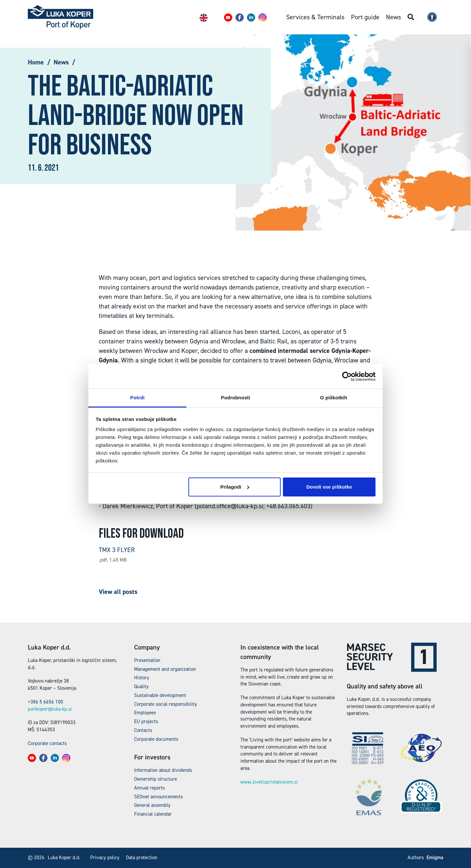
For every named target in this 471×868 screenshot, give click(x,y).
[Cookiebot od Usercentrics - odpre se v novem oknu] (347, 376)
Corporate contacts (47, 743)
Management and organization (165, 669)
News (61, 62)
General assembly (152, 805)
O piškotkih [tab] (334, 398)
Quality (141, 686)
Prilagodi (235, 487)
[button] (228, 17)
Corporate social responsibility (166, 704)
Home (36, 62)
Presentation (147, 660)
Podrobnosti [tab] (235, 398)
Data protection (142, 858)
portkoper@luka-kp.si (50, 709)
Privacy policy (105, 858)
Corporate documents (156, 739)
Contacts (143, 730)
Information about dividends (163, 770)
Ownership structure (156, 779)
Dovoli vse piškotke (329, 487)
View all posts (118, 592)
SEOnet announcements (158, 797)
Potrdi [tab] (137, 398)
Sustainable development (160, 695)
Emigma (435, 858)
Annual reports (149, 788)
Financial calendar (153, 814)
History (142, 678)
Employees (145, 713)
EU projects (146, 721)
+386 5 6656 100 (45, 702)
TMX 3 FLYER (117, 550)
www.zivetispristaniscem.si (269, 782)
